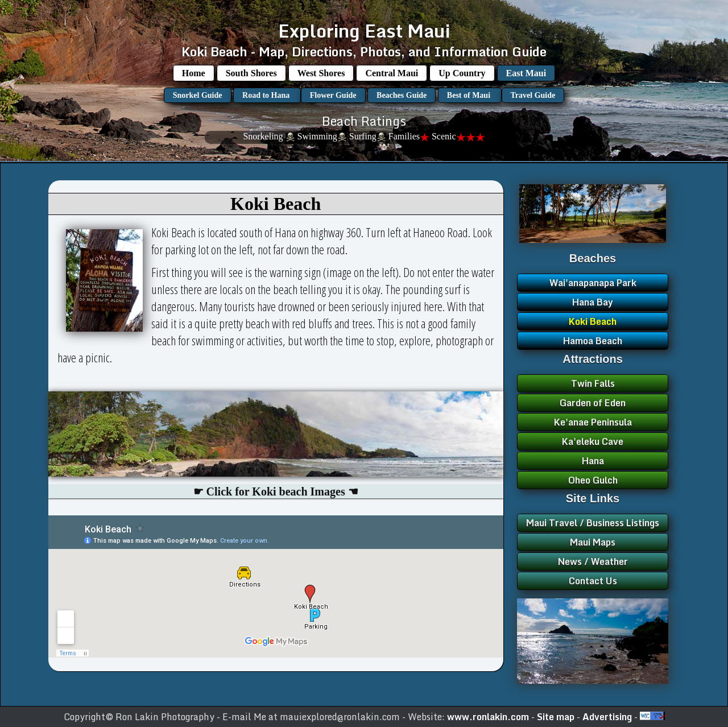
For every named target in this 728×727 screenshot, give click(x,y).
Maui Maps (593, 542)
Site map (557, 717)
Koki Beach (593, 321)
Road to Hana (267, 95)
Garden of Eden (593, 403)
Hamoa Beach (593, 341)
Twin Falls (593, 383)
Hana (593, 461)
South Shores (251, 73)
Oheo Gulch (593, 480)
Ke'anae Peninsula (593, 422)
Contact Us (593, 581)
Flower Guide (333, 95)
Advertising (608, 717)
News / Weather (593, 561)
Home (194, 73)
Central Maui (392, 73)
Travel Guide (533, 95)
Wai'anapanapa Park (593, 283)
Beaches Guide (402, 95)
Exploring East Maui (364, 31)
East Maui (526, 73)
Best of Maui (470, 95)
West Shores (321, 73)
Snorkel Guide (198, 95)
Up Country (462, 73)
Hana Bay (593, 302)
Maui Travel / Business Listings (593, 523)
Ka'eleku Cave (593, 441)
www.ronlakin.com (488, 717)
